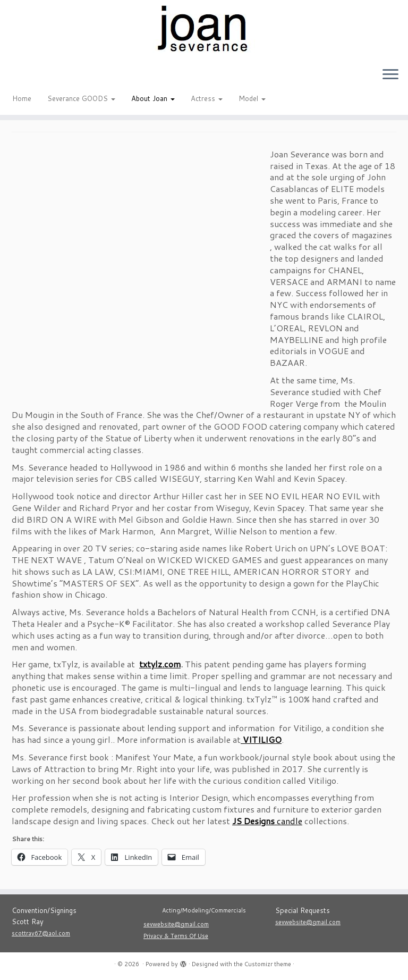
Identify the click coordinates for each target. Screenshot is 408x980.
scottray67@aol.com (41, 933)
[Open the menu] (390, 75)
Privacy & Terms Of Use (176, 936)
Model (252, 98)
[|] (204, 29)
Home (22, 98)
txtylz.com (160, 664)
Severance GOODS (81, 98)
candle (267, 821)
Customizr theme (268, 964)
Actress (207, 98)
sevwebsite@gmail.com (176, 924)
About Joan (153, 98)
